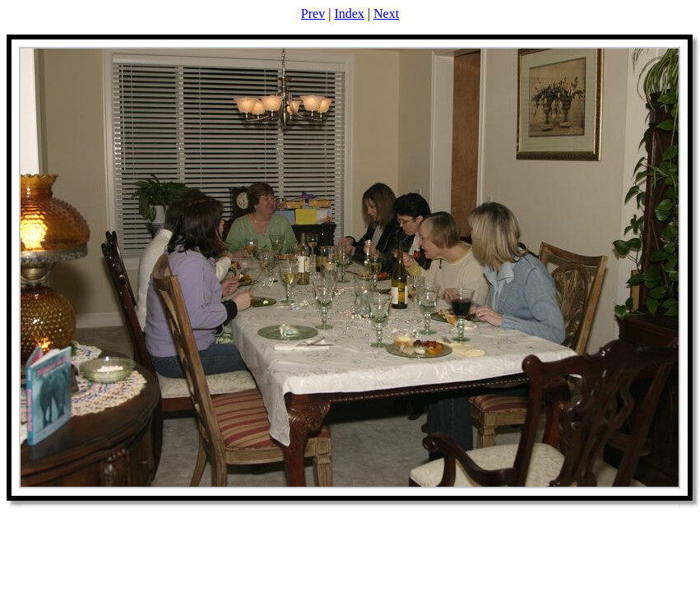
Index (349, 14)
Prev (313, 14)
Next (386, 14)
